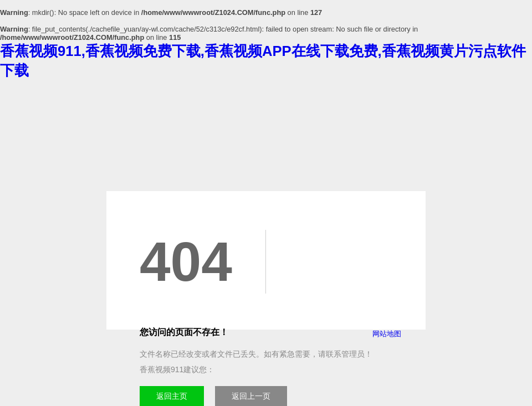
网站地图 (387, 334)
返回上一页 (251, 396)
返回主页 (172, 396)
